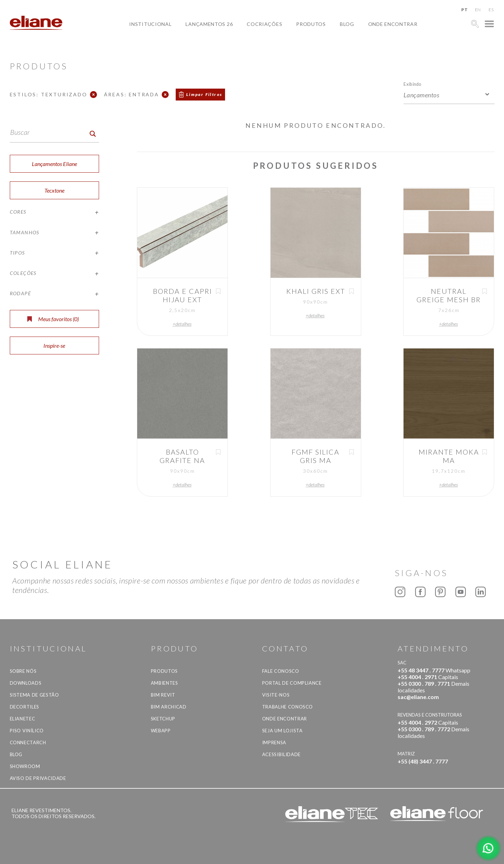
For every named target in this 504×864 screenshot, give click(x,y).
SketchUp (163, 719)
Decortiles (25, 707)
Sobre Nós (23, 671)
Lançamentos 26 (209, 24)
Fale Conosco (281, 671)
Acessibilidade (281, 754)
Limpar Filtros (204, 94)
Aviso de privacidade (38, 778)
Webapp (161, 731)
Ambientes (164, 683)
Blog (347, 24)
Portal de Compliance (292, 683)
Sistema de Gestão (34, 695)
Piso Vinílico (27, 731)
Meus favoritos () (53, 319)
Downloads (26, 683)
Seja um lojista (282, 731)
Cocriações (264, 24)
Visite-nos (276, 695)
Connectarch (28, 742)
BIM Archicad (169, 707)
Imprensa (274, 742)
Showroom (25, 766)
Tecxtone (54, 190)
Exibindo (412, 84)
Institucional (150, 24)
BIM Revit (163, 695)
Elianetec (23, 719)
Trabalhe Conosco (288, 707)
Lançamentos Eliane (54, 164)
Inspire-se (54, 345)
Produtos (311, 24)
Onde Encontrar (393, 24)
